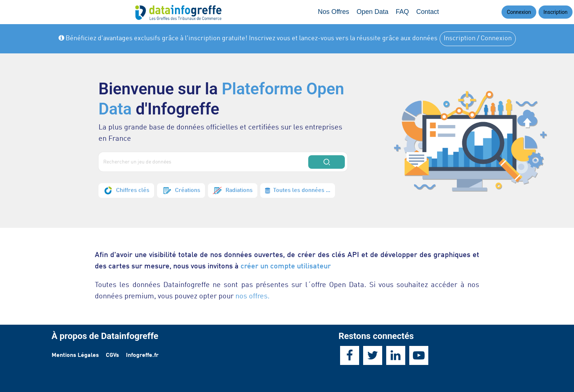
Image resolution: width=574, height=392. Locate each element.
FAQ (402, 12)
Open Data (372, 12)
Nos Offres (333, 12)
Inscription (556, 12)
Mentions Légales (75, 355)
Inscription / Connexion (478, 38)
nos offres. (252, 297)
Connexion (519, 12)
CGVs (112, 355)
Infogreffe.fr (142, 355)
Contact (428, 12)
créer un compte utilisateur (286, 267)
